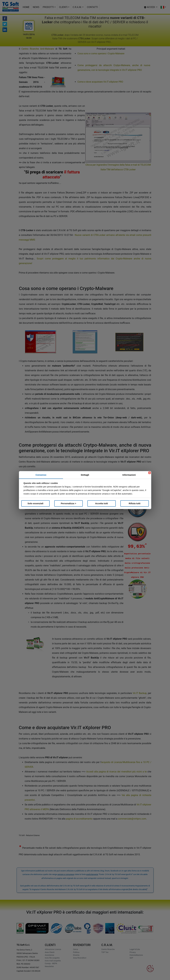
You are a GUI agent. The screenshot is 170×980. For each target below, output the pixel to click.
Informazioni (129, 475)
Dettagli (85, 475)
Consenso (41, 475)
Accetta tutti (101, 503)
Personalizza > (68, 503)
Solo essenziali (35, 503)
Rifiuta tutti (135, 503)
